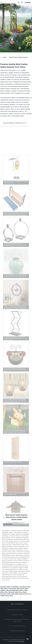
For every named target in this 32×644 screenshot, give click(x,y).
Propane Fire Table (17, 615)
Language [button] (28, 3)
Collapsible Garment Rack (17, 631)
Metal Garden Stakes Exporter (19, 57)
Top (28, 639)
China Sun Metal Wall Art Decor (15, 590)
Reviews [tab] (8, 524)
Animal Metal (12, 589)
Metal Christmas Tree (25, 594)
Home (5, 57)
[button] (19, 3)
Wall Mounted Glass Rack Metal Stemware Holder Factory (17, 620)
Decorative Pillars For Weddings (9, 587)
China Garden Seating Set (17, 626)
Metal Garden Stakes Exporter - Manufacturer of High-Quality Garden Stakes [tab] (16, 517)
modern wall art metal (6, 596)
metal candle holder (13, 594)
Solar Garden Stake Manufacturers (17, 610)
